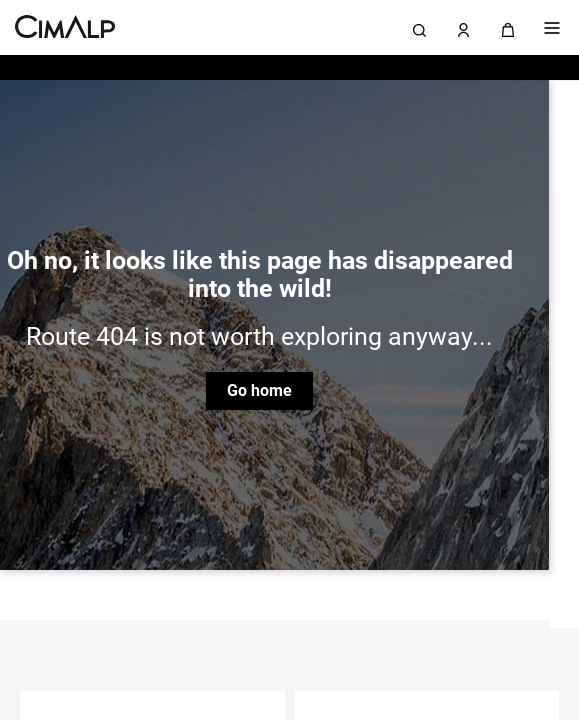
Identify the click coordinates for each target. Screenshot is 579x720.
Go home (259, 390)
